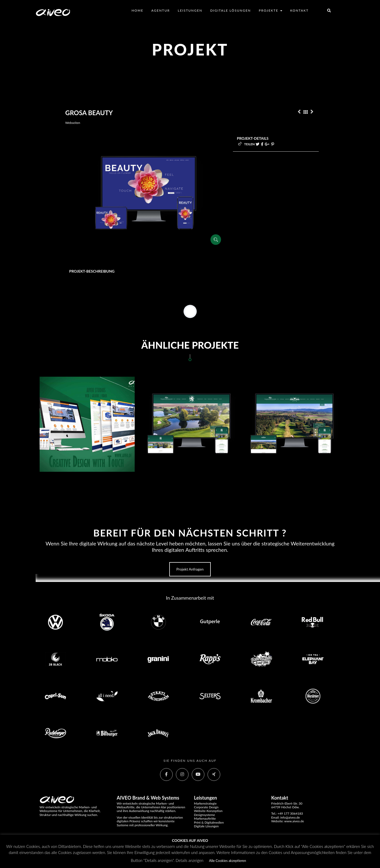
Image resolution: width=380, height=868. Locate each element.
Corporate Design (206, 807)
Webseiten (73, 123)
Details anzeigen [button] (189, 860)
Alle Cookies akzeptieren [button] (227, 861)
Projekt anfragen (190, 569)
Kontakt (299, 10)
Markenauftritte (205, 818)
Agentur (161, 10)
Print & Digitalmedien (209, 822)
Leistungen (190, 10)
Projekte (271, 10)
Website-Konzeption (208, 811)
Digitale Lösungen (231, 10)
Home (137, 10)
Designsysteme (205, 815)
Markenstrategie (205, 803)
